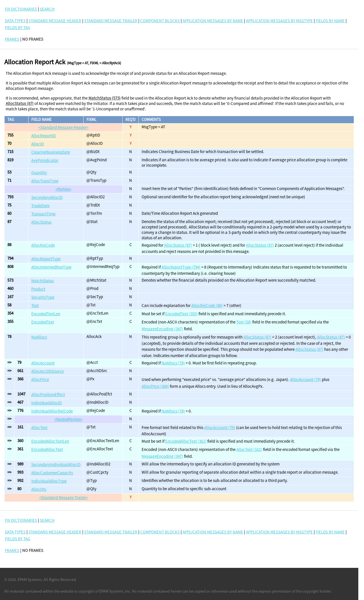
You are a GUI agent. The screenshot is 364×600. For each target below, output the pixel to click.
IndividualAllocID (46, 403)
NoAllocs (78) (173, 363)
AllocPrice (40, 379)
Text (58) (244, 322)
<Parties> (63, 189)
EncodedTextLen (46, 314)
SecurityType (43, 297)
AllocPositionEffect (48, 394)
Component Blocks (160, 21)
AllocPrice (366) (155, 386)
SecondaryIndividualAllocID (56, 464)
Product (38, 289)
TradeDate (40, 206)
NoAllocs (39, 337)
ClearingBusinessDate (51, 152)
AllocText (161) (249, 449)
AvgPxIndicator (45, 160)
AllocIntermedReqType (51, 267)
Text (35, 305)
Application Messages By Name (213, 21)
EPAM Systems (30, 580)
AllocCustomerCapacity (52, 473)
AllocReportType (46, 259)
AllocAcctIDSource (47, 371)
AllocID (38, 144)
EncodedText (43, 322)
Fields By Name (330, 21)
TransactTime (43, 214)
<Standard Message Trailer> (64, 497)
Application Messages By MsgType (279, 21)
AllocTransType (45, 181)
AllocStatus (41, 222)
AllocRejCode (43, 245)
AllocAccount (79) (306, 379)
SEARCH (47, 9)
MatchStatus (43, 281)
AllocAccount (43, 363)
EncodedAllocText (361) (186, 441)
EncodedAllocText (47, 449)
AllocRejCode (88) (207, 305)
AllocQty (39, 489)
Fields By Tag (17, 27)
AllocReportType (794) (181, 267)
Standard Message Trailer (111, 21)
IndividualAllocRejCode (52, 411)
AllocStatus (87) (20, 103)
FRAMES (12, 39)
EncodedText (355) (181, 314)
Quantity (39, 173)
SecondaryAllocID (47, 197)
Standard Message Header (55, 21)
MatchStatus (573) (105, 98)
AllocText (39, 427)
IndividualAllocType (49, 481)
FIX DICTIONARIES (21, 9)
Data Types (15, 21)
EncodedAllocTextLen (50, 441)
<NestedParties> (68, 419)
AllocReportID (44, 136)
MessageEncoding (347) (162, 329)
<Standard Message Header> (63, 127)
